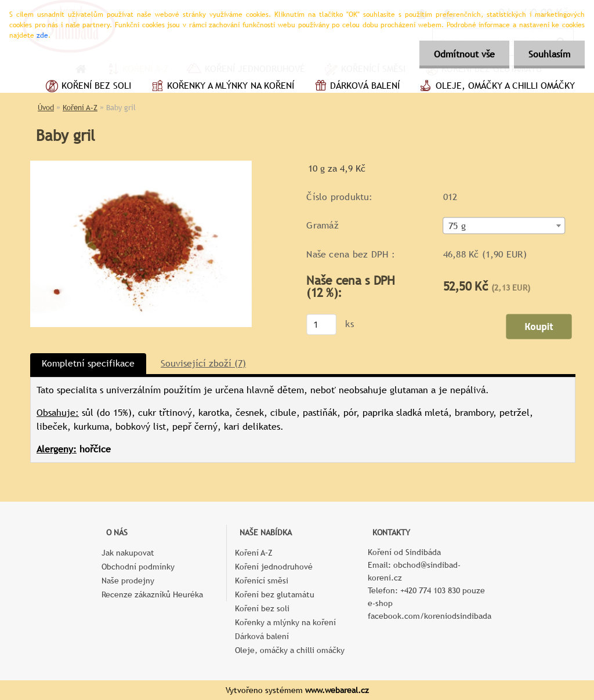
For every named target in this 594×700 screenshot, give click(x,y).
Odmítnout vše (464, 54)
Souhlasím (549, 54)
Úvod (46, 108)
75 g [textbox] (457, 226)
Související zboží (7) (203, 363)
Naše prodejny (128, 581)
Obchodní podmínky (138, 567)
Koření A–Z (80, 108)
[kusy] (321, 324)
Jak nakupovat (128, 553)
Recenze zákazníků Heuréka (152, 594)
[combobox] (504, 226)
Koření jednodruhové (274, 567)
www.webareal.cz (337, 690)
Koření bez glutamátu (275, 594)
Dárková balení (356, 87)
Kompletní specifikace (88, 363)
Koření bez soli (87, 87)
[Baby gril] (141, 165)
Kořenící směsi (262, 581)
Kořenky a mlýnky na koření (221, 87)
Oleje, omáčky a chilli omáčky (496, 87)
